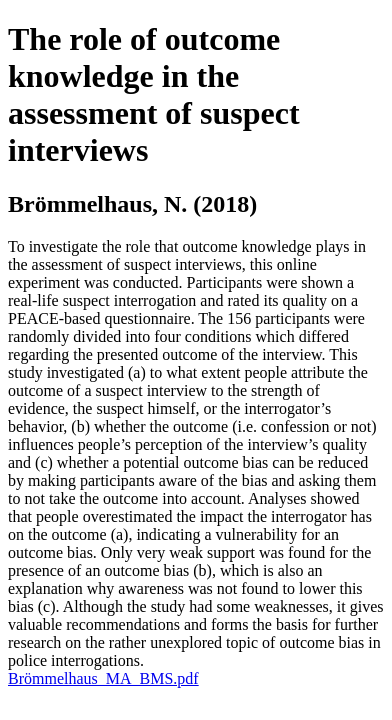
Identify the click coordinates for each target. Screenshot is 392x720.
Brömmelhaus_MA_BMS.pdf (103, 678)
